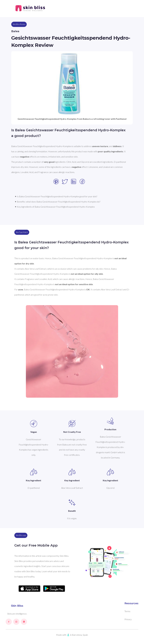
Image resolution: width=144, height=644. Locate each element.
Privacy (128, 619)
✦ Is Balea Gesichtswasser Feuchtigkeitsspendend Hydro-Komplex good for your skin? (56, 196)
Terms (127, 611)
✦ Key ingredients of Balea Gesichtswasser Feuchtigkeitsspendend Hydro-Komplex (55, 207)
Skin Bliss (17, 606)
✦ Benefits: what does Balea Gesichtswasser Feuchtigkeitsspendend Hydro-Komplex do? (57, 202)
